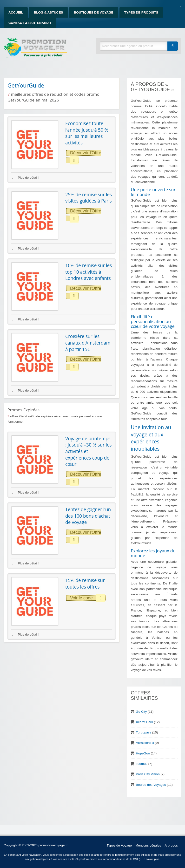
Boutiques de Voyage (94, 12)
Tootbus (142, 764)
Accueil (16, 12)
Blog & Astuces (48, 12)
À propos (171, 845)
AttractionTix (145, 743)
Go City (141, 712)
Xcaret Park (144, 722)
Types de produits (141, 12)
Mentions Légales (148, 845)
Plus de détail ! (26, 178)
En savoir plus (151, 859)
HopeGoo (143, 753)
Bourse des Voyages (151, 785)
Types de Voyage (119, 845)
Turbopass (144, 732)
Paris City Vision (148, 774)
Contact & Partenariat (30, 23)
